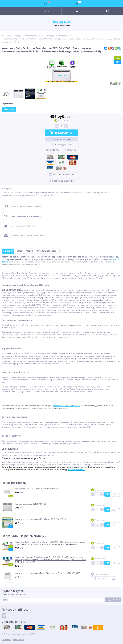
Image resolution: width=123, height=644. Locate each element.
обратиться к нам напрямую (66, 406)
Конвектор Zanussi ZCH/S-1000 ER (31, 504)
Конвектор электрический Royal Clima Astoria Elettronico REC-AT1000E (48, 573)
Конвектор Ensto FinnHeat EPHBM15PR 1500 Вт (37, 489)
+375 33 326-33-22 (77, 470)
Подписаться (113, 600)
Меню (46, 11)
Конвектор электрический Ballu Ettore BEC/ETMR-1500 (40, 519)
